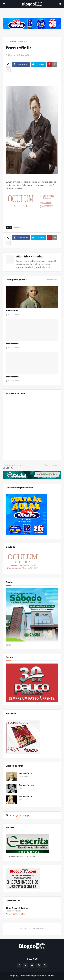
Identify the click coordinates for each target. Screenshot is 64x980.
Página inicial (11, 41)
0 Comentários (26, 55)
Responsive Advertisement (32, 929)
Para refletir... (13, 311)
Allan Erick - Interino (30, 257)
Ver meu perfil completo (15, 914)
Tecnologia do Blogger (18, 815)
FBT (54, 976)
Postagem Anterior (13, 465)
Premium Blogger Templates (34, 976)
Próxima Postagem (51, 465)
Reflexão (23, 41)
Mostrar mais (53, 280)
